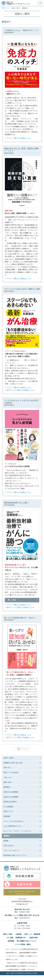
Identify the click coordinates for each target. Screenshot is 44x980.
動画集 (6, 841)
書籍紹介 (7, 836)
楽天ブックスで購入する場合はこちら (21, 390)
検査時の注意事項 (10, 802)
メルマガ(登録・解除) (23, 944)
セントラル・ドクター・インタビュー (17, 831)
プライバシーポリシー (12, 850)
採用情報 (7, 816)
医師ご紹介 (8, 782)
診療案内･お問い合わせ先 (13, 763)
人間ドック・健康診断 (32, 934)
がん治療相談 (8, 807)
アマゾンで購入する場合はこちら (19, 138)
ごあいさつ (8, 777)
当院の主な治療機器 (11, 797)
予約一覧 (7, 768)
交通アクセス (8, 811)
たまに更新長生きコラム (13, 826)
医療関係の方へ (21, 938)
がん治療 (10, 938)
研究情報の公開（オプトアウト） (16, 855)
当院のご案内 (8, 758)
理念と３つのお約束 (11, 772)
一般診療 (18, 934)
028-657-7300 (24, 912)
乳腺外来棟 (33, 938)
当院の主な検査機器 (11, 792)
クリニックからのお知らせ (13, 821)
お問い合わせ (8, 846)
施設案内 (7, 787)
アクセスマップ (22, 904)
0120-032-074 (24, 918)
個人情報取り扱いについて (27, 941)
